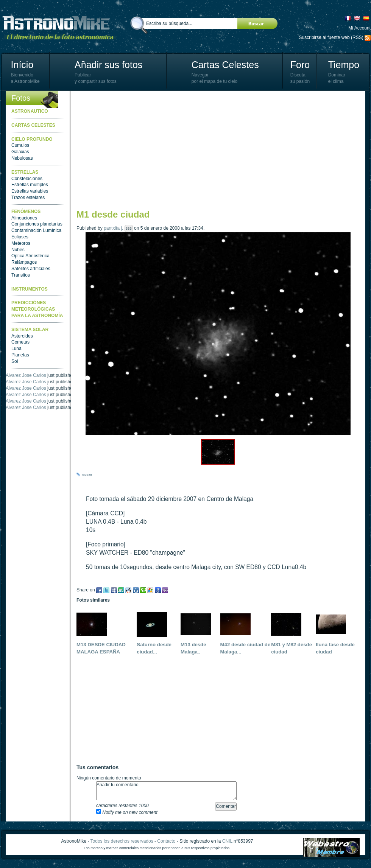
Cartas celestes (33, 125)
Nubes (18, 250)
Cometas (20, 342)
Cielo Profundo (32, 139)
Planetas (20, 355)
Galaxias (20, 152)
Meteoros (21, 243)
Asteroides (22, 336)
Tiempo (344, 65)
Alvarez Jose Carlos (26, 375)
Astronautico (30, 111)
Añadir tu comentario (166, 791)
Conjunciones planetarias (37, 224)
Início (22, 65)
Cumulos (20, 145)
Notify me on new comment (127, 812)
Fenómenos (26, 212)
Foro (300, 65)
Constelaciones (27, 179)
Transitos (21, 275)
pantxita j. (113, 228)
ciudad (87, 475)
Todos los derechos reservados (122, 841)
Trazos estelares (28, 198)
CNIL (227, 841)
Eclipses (20, 237)
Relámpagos (24, 262)
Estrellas (25, 172)
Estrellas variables (30, 191)
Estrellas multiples (30, 185)
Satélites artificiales (31, 269)
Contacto (166, 841)
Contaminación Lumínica (36, 230)
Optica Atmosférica (30, 256)
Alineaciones (24, 218)
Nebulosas (22, 158)
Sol (15, 361)
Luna (16, 348)
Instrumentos (30, 289)
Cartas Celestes (225, 65)
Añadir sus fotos (108, 65)
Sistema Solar (30, 330)
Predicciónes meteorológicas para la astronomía (37, 309)
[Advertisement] (205, 149)
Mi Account (359, 28)
